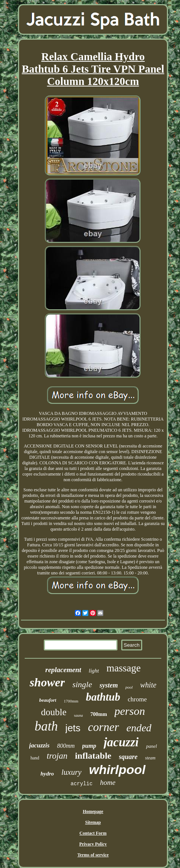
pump (89, 746)
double (54, 712)
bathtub (103, 697)
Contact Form (93, 833)
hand (35, 758)
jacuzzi (121, 742)
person (130, 711)
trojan (57, 756)
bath (46, 726)
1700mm (71, 701)
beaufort (48, 700)
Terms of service (93, 855)
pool (129, 687)
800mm (66, 746)
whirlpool (117, 770)
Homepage (93, 811)
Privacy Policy (93, 844)
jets (73, 728)
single (82, 684)
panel (151, 746)
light (94, 671)
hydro (47, 774)
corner (103, 727)
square (128, 757)
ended (139, 728)
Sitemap (93, 822)
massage (124, 668)
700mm (98, 714)
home (108, 782)
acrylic (82, 784)
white (148, 685)
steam (150, 758)
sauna (79, 715)
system (109, 685)
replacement (63, 670)
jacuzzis (39, 745)
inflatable (93, 756)
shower (47, 682)
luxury (71, 772)
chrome (137, 699)
